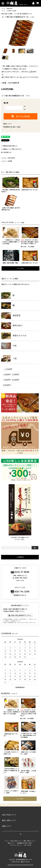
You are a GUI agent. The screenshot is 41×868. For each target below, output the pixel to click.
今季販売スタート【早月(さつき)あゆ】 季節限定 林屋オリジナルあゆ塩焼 (11, 242)
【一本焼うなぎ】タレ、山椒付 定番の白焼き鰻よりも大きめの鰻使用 (28, 735)
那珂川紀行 (10, 9)
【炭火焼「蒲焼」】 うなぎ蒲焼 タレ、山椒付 (28, 772)
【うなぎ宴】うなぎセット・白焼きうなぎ (11, 753)
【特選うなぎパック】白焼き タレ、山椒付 (28, 753)
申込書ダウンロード (20, 595)
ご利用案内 (20, 557)
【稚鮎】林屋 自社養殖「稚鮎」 (10, 263)
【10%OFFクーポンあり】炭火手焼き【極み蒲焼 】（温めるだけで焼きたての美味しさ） (30, 242)
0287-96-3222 (20, 578)
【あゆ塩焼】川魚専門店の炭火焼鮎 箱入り (11, 191)
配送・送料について (29, 841)
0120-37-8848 (22, 572)
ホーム (3, 9)
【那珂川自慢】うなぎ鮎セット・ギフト (28, 792)
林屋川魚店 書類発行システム (20, 616)
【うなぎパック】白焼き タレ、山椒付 (11, 792)
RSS (25, 845)
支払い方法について (16, 841)
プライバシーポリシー (16, 845)
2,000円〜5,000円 (12, 11)
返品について (8, 124)
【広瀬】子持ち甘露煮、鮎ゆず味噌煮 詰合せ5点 (11, 209)
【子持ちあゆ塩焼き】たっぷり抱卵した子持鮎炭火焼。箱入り (11, 771)
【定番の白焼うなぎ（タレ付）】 (30, 190)
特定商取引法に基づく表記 (12, 127)
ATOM (29, 845)
